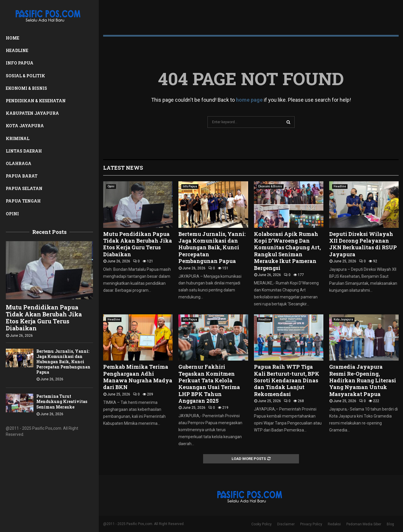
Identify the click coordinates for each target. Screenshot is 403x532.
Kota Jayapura (25, 126)
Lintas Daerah (24, 151)
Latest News (123, 168)
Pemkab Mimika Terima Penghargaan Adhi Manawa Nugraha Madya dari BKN (138, 377)
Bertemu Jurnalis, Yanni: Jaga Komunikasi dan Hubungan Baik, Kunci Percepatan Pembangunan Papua (63, 362)
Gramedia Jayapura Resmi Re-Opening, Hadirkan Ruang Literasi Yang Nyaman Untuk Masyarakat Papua (363, 380)
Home (12, 38)
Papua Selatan (24, 188)
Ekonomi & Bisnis (26, 88)
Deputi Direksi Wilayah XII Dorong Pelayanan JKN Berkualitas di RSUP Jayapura (363, 244)
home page (249, 100)
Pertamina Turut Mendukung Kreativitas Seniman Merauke (62, 401)
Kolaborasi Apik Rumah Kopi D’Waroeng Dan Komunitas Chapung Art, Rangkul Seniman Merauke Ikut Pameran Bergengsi (287, 251)
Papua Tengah (23, 201)
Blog (390, 524)
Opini (12, 214)
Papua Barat (22, 176)
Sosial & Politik (25, 76)
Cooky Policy (261, 524)
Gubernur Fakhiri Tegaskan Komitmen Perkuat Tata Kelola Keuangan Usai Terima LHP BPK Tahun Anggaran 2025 (209, 384)
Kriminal (18, 138)
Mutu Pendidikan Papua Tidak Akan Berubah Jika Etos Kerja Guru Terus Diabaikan (44, 318)
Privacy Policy (311, 524)
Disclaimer (286, 524)
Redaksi (334, 524)
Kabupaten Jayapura (32, 113)
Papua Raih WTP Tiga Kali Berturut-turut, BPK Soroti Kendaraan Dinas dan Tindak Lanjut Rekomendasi (287, 380)
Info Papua (20, 63)
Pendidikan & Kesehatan (36, 101)
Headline (17, 50)
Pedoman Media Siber (364, 524)
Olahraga (19, 163)
